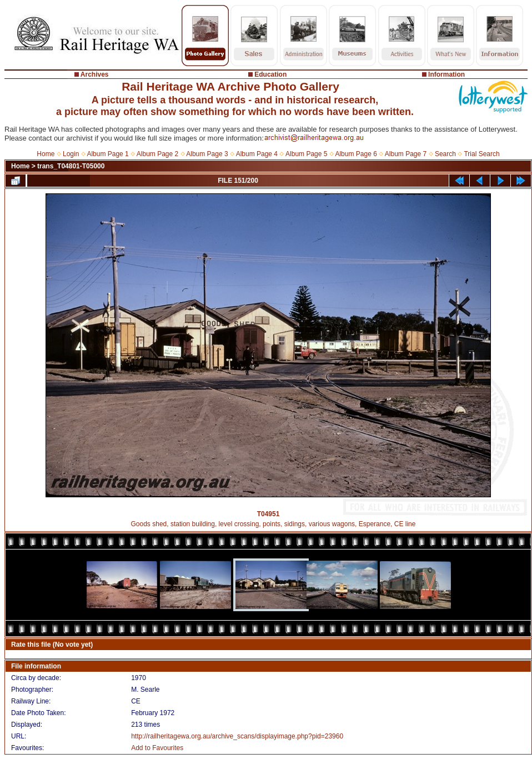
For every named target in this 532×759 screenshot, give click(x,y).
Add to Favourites (157, 748)
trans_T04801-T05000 (71, 166)
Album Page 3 (207, 154)
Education (270, 74)
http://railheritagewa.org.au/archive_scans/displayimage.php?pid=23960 (237, 736)
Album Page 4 (257, 154)
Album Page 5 (306, 154)
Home (46, 154)
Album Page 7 (406, 154)
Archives (95, 74)
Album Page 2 (157, 154)
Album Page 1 (107, 154)
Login (71, 154)
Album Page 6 (356, 154)
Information (446, 74)
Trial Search (481, 154)
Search (445, 154)
